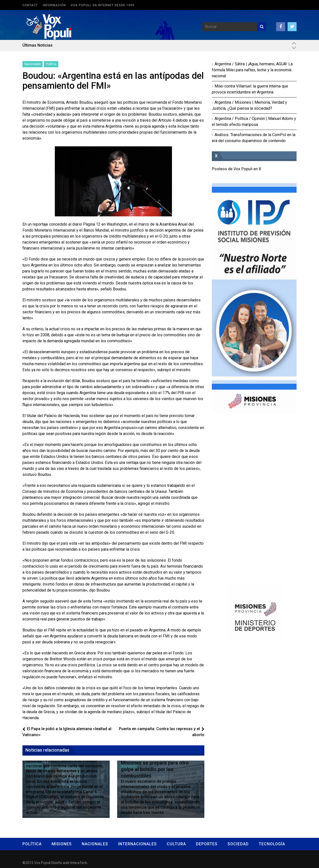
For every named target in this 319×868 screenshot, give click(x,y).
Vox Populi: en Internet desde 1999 (103, 5)
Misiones (62, 844)
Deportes (207, 844)
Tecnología (272, 844)
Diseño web (60, 863)
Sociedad (238, 844)
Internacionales (137, 844)
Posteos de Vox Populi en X (237, 169)
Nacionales (33, 64)
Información (54, 5)
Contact (30, 5)
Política (51, 64)
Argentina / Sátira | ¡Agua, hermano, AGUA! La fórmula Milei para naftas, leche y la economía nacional (252, 70)
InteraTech (79, 863)
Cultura (176, 844)
